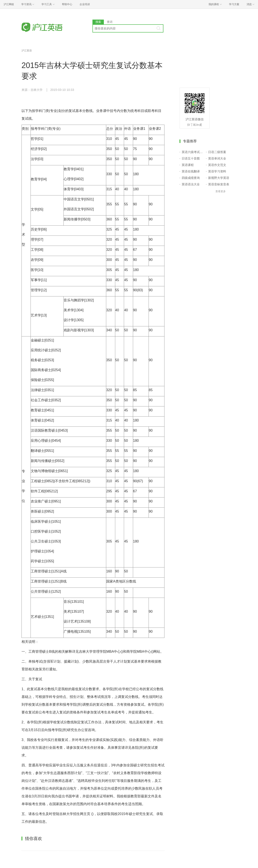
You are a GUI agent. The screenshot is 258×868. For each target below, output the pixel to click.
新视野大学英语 (219, 178)
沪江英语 (27, 51)
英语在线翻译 (191, 171)
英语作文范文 (217, 165)
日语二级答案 (217, 152)
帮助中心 (67, 4)
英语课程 (188, 165)
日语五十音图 (191, 158)
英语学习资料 (217, 171)
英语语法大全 (191, 184)
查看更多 (221, 191)
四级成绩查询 (191, 178)
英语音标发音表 (219, 184)
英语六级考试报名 (193, 152)
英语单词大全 (217, 158)
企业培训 (85, 4)
